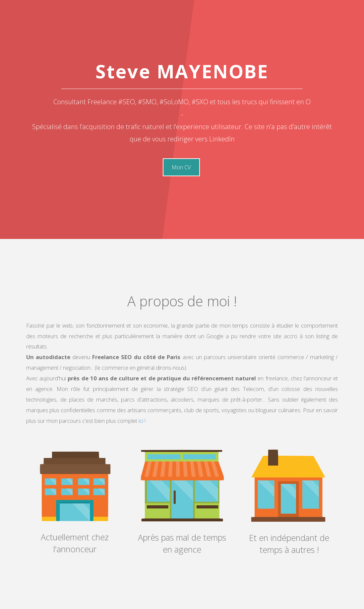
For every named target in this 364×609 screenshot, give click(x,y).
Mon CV (181, 167)
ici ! (141, 421)
